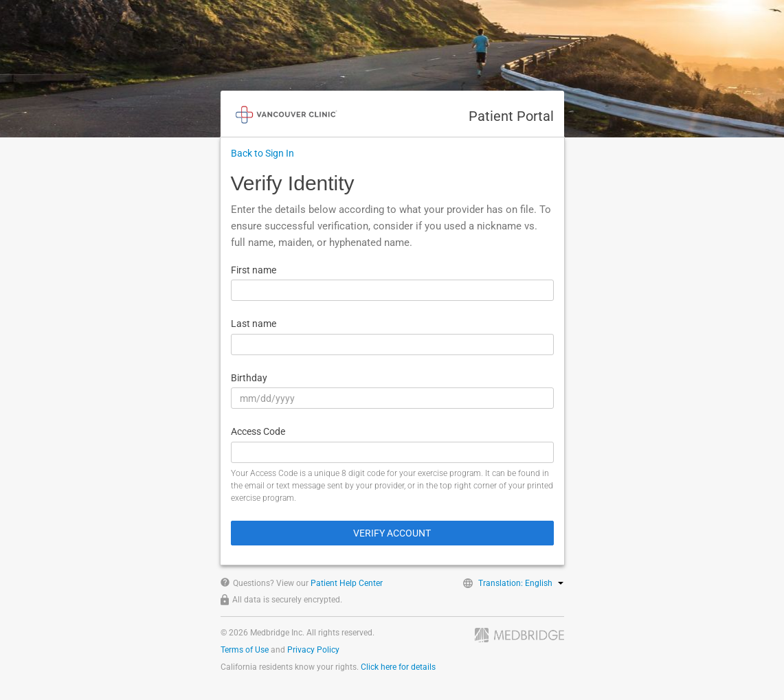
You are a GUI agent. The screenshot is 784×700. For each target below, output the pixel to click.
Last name (254, 324)
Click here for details (398, 667)
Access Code (258, 431)
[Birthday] (392, 398)
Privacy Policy (313, 650)
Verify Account (392, 533)
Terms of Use (245, 650)
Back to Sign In (262, 153)
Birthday (249, 378)
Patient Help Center (347, 583)
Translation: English (521, 583)
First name (254, 270)
